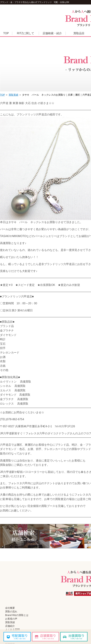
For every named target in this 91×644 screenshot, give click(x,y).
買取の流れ (11, 611)
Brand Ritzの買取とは (17, 615)
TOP (6, 33)
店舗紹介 (10, 626)
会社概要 (10, 608)
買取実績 (13, 95)
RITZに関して (26, 33)
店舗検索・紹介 (52, 33)
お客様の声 (11, 619)
